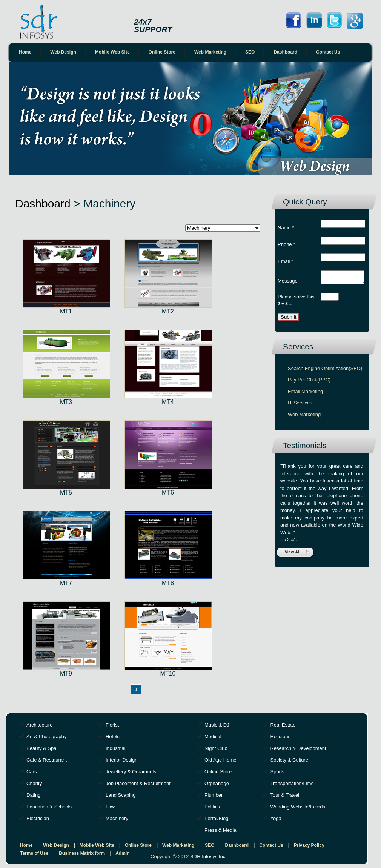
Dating (34, 795)
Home (25, 52)
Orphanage (217, 783)
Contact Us (328, 52)
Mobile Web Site (112, 52)
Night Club (216, 748)
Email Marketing (305, 394)
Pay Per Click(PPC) (309, 382)
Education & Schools (49, 807)
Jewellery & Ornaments (131, 772)
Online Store (162, 52)
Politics (212, 807)
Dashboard (285, 52)
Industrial (116, 748)
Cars (31, 772)
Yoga (276, 818)
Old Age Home (220, 760)
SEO (250, 52)
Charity (34, 783)
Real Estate (283, 725)
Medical (213, 737)
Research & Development (298, 748)
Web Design (63, 52)
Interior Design (122, 760)
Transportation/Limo (292, 783)
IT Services (300, 405)
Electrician (38, 818)
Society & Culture (289, 760)
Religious (280, 737)
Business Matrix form (82, 853)
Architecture (39, 725)
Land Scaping (121, 795)
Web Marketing (210, 52)
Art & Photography (46, 737)
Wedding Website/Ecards (297, 807)
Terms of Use (34, 853)
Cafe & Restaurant (47, 760)
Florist (112, 725)
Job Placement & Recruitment (138, 783)
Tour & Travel (285, 795)
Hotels (113, 737)
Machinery (117, 818)
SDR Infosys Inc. (208, 856)
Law (110, 807)
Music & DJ (217, 725)
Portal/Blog (217, 818)
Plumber (214, 795)
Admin (122, 853)
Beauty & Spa (41, 748)
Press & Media (220, 830)
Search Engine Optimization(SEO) (325, 371)
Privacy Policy (309, 845)
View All (293, 554)
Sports (277, 772)
